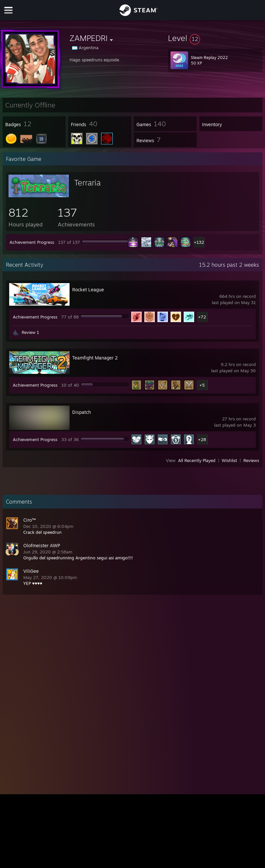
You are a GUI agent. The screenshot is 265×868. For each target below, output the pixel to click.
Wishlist (229, 460)
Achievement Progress (32, 242)
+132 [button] (199, 242)
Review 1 (30, 332)
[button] (215, 38)
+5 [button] (202, 385)
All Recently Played (197, 460)
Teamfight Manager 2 (95, 358)
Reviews (251, 460)
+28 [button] (202, 439)
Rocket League (88, 289)
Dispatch (82, 412)
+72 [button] (202, 317)
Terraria (87, 183)
